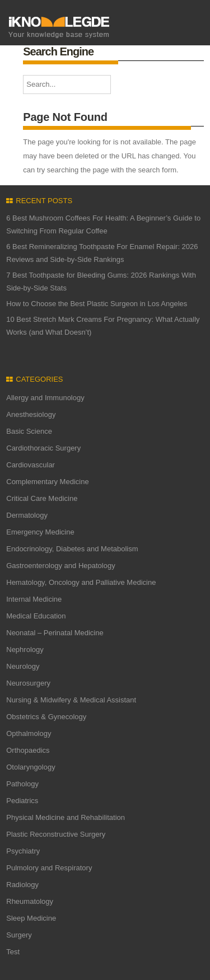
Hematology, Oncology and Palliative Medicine (81, 582)
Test (13, 952)
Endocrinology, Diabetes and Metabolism (72, 549)
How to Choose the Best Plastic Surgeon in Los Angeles (97, 304)
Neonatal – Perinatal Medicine (55, 633)
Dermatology (27, 515)
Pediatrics (22, 801)
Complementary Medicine (47, 482)
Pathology (22, 784)
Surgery (19, 935)
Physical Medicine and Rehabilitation (66, 817)
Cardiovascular (31, 465)
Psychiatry (23, 851)
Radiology (22, 885)
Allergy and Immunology (45, 398)
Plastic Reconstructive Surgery (56, 834)
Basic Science (29, 431)
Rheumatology (30, 901)
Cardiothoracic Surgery (43, 448)
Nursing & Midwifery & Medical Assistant (71, 700)
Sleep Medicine (31, 918)
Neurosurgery (28, 683)
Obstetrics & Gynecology (46, 717)
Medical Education (36, 616)
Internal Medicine (34, 599)
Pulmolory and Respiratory (49, 868)
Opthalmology (29, 733)
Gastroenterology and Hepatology (60, 566)
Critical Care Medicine (42, 498)
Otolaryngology (31, 767)
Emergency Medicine (40, 532)
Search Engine (58, 51)
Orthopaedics (28, 750)
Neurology (23, 666)
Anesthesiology (31, 414)
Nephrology (25, 650)
